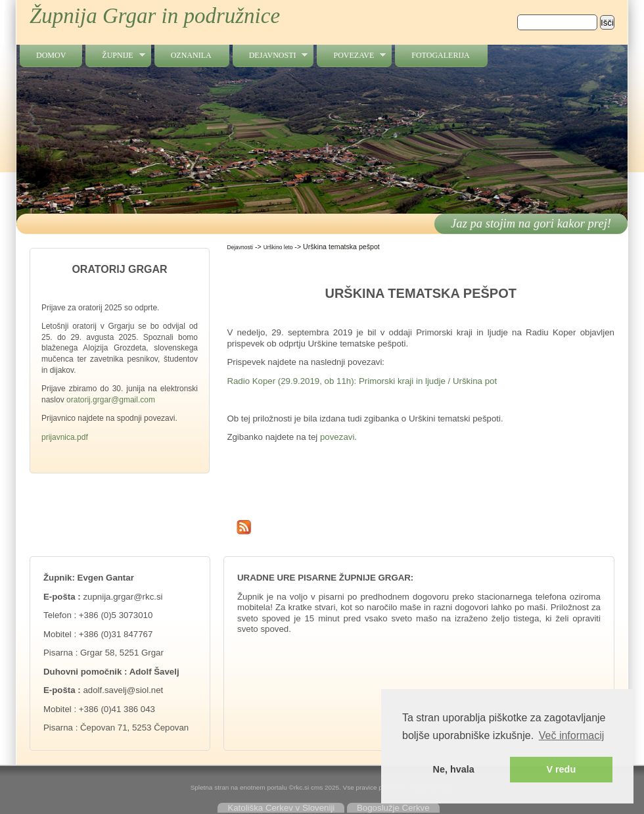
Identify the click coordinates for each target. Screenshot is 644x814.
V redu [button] (561, 769)
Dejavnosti (270, 56)
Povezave (351, 56)
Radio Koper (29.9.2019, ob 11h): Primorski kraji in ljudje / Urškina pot (362, 381)
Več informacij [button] (572, 735)
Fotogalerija (440, 55)
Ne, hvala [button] (454, 769)
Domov (51, 55)
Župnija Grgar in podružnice (155, 16)
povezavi (337, 437)
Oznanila (191, 55)
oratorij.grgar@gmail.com (111, 400)
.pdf (81, 437)
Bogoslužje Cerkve (393, 808)
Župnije (115, 56)
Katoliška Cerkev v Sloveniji (281, 808)
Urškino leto (278, 247)
